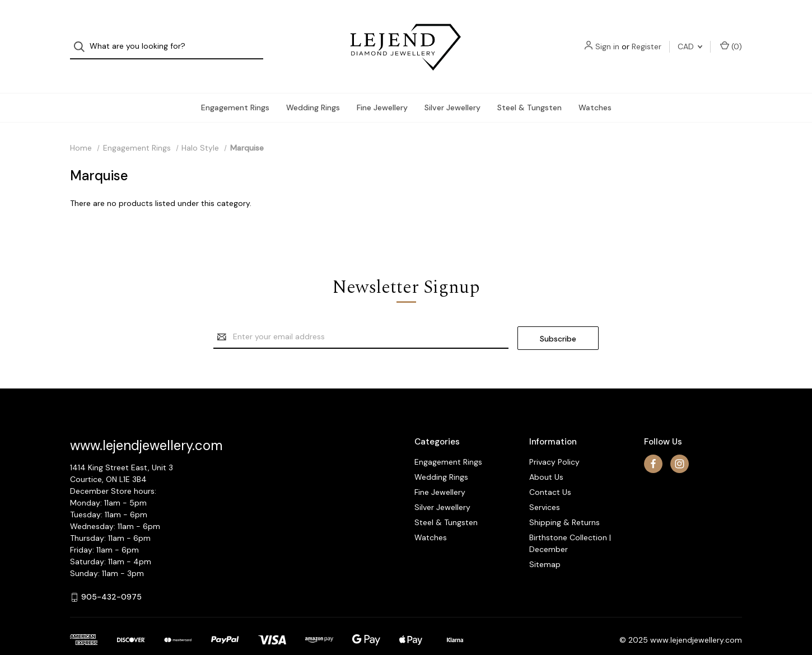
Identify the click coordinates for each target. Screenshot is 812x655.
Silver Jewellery (452, 89)
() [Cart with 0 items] (731, 37)
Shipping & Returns (564, 503)
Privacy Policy (554, 442)
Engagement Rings (235, 89)
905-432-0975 (111, 577)
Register (647, 37)
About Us (546, 457)
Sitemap (545, 545)
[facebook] (653, 444)
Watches (595, 89)
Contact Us (550, 472)
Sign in (607, 37)
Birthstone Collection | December (570, 524)
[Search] (83, 37)
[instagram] (680, 444)
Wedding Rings (313, 89)
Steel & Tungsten (529, 89)
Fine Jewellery (382, 89)
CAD (690, 37)
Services (545, 488)
